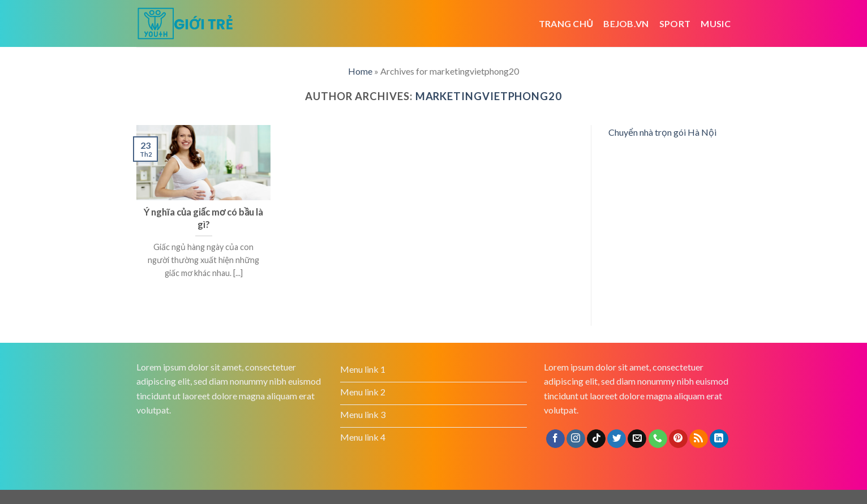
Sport (675, 23)
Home (360, 71)
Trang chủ (566, 23)
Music (716, 23)
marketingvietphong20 (489, 96)
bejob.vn (626, 23)
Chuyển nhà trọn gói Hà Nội (662, 132)
